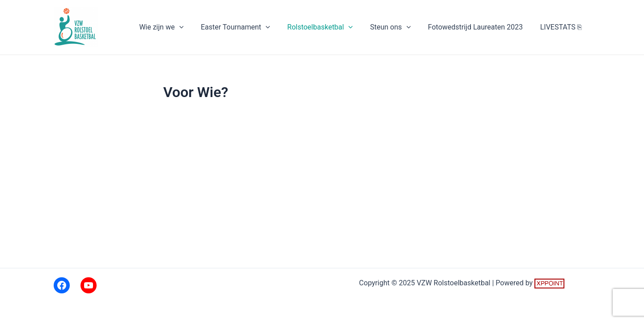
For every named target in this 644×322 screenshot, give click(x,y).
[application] (195, 27)
